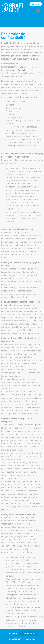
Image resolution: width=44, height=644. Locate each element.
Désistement (15, 639)
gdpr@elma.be (20, 70)
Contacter (30, 639)
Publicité (13, 634)
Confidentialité (29, 634)
